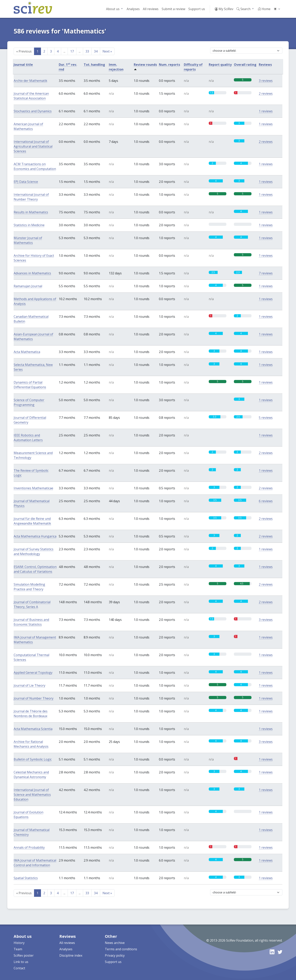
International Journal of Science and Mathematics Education (32, 795)
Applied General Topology (33, 673)
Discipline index (71, 955)
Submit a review (173, 9)
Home (264, 9)
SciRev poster (24, 955)
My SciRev (224, 9)
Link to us (21, 962)
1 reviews (266, 111)
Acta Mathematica (27, 352)
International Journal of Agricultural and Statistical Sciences (33, 146)
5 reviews (266, 418)
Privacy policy (115, 955)
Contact (19, 968)
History (19, 943)
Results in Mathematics (31, 212)
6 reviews (266, 501)
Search (243, 9)
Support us (197, 9)
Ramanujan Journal (28, 286)
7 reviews (266, 273)
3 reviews (266, 81)
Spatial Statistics (26, 878)
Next (107, 51)
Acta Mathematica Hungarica (35, 536)
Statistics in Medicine (29, 225)
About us (113, 9)
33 (87, 51)
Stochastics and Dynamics (33, 111)
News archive (115, 943)
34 (96, 51)
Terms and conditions (121, 949)
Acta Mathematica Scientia (33, 729)
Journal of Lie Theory (29, 685)
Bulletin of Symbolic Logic (33, 759)
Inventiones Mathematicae (33, 488)
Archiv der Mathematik (30, 81)
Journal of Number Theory (34, 698)
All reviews (151, 9)
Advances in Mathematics (32, 273)
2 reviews (266, 94)
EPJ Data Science (26, 182)
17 (72, 51)
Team (18, 949)
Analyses (133, 9)
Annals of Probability (29, 847)
